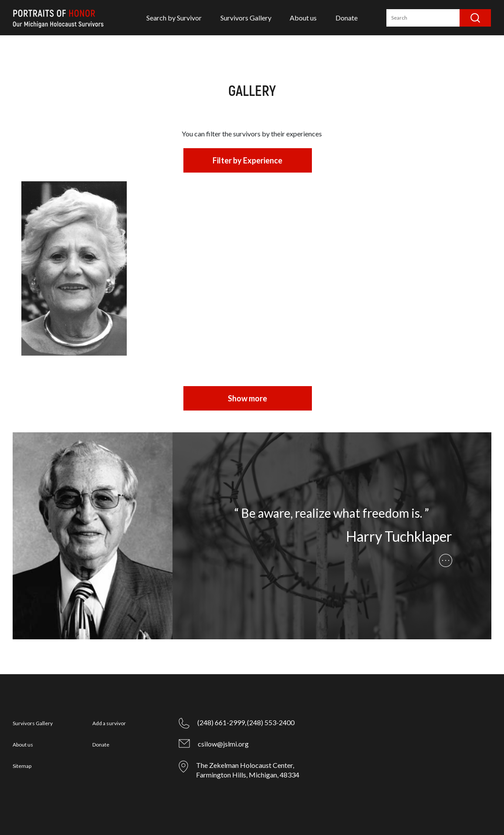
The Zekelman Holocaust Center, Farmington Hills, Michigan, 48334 (248, 770)
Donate (347, 18)
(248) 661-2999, (222, 722)
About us (303, 18)
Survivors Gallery (246, 18)
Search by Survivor (174, 18)
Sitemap (22, 766)
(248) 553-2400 (271, 722)
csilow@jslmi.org (223, 744)
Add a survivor (109, 723)
